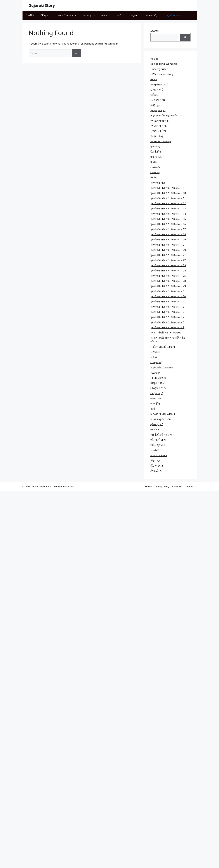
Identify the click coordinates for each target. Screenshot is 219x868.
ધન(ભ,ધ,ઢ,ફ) (157, 157)
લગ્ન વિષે (155, 404)
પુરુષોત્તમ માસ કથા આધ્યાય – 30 (168, 296)
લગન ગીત (156, 398)
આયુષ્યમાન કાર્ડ (159, 84)
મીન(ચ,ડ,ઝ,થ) (158, 388)
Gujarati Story (42, 5)
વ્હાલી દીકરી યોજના (161, 435)
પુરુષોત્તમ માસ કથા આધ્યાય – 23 (168, 265)
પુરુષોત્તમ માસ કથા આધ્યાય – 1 (167, 188)
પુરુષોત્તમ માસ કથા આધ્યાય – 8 (167, 322)
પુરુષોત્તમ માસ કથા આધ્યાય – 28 (168, 281)
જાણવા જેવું (155, 15)
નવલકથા (155, 167)
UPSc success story (162, 74)
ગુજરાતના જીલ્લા (159, 121)
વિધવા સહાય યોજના (161, 419)
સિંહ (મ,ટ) (156, 460)
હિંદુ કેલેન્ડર (157, 466)
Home (148, 487)
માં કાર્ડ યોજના (158, 378)
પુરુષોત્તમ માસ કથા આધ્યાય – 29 (168, 286)
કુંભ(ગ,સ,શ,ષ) (158, 110)
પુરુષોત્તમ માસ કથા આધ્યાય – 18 (168, 234)
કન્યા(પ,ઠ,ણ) (158, 100)
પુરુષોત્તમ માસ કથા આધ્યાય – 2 (167, 245)
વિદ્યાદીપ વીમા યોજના (163, 414)
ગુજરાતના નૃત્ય (159, 126)
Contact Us (191, 487)
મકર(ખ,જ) (156, 362)
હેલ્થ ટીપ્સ (156, 471)
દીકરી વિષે (30, 15)
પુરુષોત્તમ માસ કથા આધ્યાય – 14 (168, 214)
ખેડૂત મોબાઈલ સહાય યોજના (166, 115)
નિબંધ (154, 177)
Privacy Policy (162, 487)
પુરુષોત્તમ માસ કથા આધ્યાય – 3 (167, 291)
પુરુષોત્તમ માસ (177, 15)
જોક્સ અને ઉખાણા (161, 141)
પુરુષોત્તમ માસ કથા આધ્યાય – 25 (168, 276)
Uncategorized (159, 69)
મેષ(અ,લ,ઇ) (157, 393)
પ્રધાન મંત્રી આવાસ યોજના (166, 332)
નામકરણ (91, 15)
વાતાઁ (123, 15)
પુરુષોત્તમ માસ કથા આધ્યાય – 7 (167, 317)
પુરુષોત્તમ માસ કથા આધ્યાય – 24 (168, 270)
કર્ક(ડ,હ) (155, 105)
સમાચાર (155, 450)
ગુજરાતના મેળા (158, 131)
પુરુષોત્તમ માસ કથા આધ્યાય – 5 (167, 307)
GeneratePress (66, 487)
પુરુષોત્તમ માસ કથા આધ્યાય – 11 (168, 198)
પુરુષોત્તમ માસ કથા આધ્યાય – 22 (168, 260)
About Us (177, 487)
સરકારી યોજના (69, 15)
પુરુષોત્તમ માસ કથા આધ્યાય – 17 (168, 229)
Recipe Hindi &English (164, 64)
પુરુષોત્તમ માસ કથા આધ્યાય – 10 (168, 193)
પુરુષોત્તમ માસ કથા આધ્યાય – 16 (168, 224)
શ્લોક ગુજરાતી (158, 445)
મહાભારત (136, 15)
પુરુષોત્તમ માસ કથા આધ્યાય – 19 (168, 239)
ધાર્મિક (108, 15)
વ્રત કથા (155, 429)
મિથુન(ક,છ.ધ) (158, 383)
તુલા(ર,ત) (155, 146)
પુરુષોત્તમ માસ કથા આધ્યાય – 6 (167, 312)
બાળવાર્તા (155, 352)
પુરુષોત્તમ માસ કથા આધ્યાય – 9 (167, 327)
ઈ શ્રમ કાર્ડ (157, 90)
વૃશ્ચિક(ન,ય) (157, 424)
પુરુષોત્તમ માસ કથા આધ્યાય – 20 (168, 250)
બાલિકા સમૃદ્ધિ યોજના (163, 347)
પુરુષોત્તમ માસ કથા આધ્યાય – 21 (168, 255)
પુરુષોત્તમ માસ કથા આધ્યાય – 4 (167, 301)
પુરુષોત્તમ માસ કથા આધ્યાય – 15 (168, 219)
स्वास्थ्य (154, 79)
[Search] (76, 53)
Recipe (154, 59)
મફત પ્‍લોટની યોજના (162, 367)
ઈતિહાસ (48, 15)
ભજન (154, 357)
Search (155, 31)
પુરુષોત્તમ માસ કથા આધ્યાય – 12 (168, 203)
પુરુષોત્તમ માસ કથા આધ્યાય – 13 (168, 208)
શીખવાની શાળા (158, 440)
